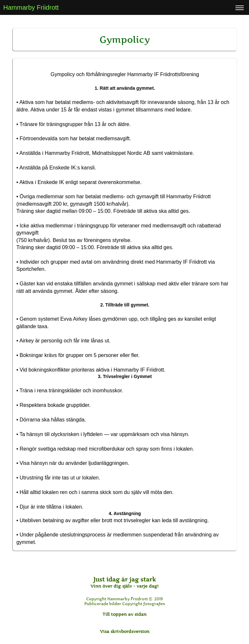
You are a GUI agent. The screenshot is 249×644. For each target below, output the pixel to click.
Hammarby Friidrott (31, 7)
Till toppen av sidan (124, 614)
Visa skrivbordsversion (125, 631)
